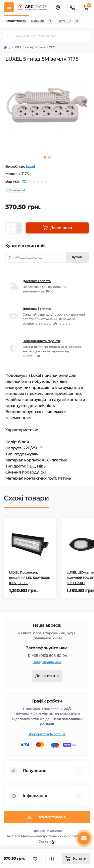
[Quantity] (11, 228)
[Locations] (58, 7)
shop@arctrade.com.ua (47, 734)
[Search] (9, 36)
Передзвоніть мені (47, 662)
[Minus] (19, 231)
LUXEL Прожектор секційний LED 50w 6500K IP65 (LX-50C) (30, 578)
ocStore (56, 831)
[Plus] (19, 225)
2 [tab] (49, 157)
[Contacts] (72, 7)
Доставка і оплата (37, 281)
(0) (24, 181)
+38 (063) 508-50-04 (49, 656)
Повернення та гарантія (41, 341)
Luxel (30, 166)
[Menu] (9, 7)
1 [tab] (45, 157)
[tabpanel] (47, 107)
